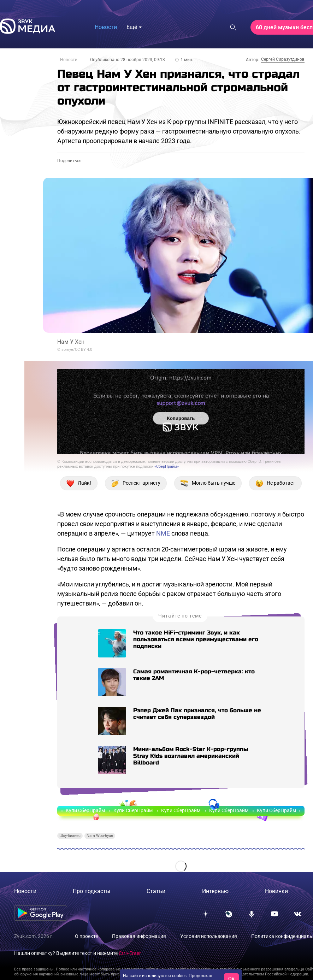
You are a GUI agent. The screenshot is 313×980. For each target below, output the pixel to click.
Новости (69, 60)
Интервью (215, 891)
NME (163, 533)
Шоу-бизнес (70, 836)
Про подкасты (91, 891)
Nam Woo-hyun (100, 836)
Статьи (156, 891)
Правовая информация (139, 936)
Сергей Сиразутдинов (283, 59)
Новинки (276, 891)
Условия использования (209, 936)
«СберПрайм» (167, 467)
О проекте (86, 936)
